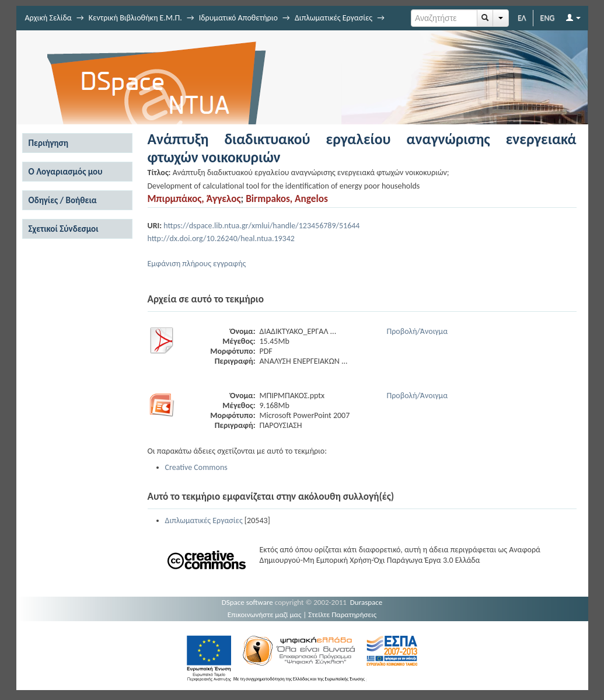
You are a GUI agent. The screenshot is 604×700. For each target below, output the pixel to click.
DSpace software (247, 602)
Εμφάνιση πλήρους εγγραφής (197, 264)
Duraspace (366, 602)
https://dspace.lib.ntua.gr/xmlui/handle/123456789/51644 (261, 226)
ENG (548, 18)
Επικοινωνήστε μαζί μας (265, 614)
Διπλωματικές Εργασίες (334, 18)
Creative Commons (196, 467)
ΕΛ (522, 18)
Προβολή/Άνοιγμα (418, 331)
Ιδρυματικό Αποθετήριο (238, 18)
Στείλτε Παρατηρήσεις (342, 614)
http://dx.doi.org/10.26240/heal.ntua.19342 (221, 238)
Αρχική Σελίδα (48, 18)
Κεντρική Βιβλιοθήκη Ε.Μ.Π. (135, 18)
